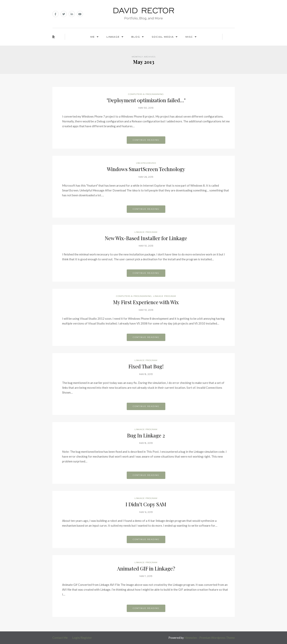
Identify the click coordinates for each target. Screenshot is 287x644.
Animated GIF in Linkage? (146, 568)
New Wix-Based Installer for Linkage (146, 238)
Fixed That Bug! (146, 366)
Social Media (163, 37)
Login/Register (82, 638)
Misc (189, 37)
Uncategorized (146, 163)
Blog (136, 37)
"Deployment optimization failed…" (146, 100)
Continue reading (146, 140)
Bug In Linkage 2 (146, 435)
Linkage (113, 37)
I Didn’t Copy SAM (146, 504)
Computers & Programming (146, 94)
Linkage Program (146, 232)
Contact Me (60, 638)
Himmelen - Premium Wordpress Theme (210, 638)
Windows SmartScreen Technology (146, 169)
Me (93, 37)
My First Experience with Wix (146, 302)
